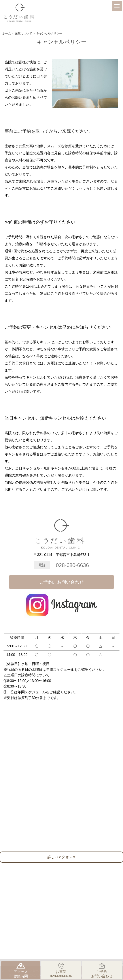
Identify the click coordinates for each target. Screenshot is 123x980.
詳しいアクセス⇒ (62, 857)
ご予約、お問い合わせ (62, 582)
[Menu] (117, 6)
